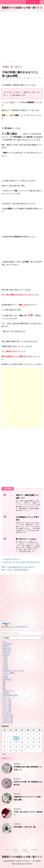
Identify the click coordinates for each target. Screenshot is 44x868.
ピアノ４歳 (7, 702)
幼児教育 (22, 562)
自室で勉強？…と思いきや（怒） (25, 827)
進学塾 (5, 677)
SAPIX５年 (7, 650)
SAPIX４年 (7, 648)
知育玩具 (32, 562)
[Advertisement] (22, 36)
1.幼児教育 (7, 559)
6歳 (4, 688)
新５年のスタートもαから (26, 539)
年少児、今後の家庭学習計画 (18, 570)
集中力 (38, 562)
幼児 (18, 562)
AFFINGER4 (28, 864)
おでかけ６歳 (8, 722)
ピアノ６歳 (7, 706)
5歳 (4, 686)
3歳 (4, 682)
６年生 (5, 668)
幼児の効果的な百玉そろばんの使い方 (21, 567)
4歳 (12, 559)
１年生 (5, 657)
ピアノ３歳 (7, 700)
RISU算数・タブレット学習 (13, 671)
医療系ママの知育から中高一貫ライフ (22, 8)
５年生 (5, 666)
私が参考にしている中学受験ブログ (15, 627)
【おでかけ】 (7, 713)
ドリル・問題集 (9, 673)
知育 (27, 562)
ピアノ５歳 (7, 704)
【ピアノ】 (6, 697)
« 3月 (4, 754)
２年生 (5, 659)
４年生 (5, 664)
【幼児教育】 (7, 680)
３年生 (5, 662)
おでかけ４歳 (8, 718)
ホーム (4, 642)
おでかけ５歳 (8, 720)
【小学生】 (6, 655)
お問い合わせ (8, 644)
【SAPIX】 (6, 646)
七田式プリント (9, 691)
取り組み (9, 562)
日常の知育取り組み (10, 695)
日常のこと (17, 559)
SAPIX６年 (7, 653)
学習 (14, 562)
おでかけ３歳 (8, 715)
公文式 (5, 675)
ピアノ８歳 (7, 711)
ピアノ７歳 (7, 709)
